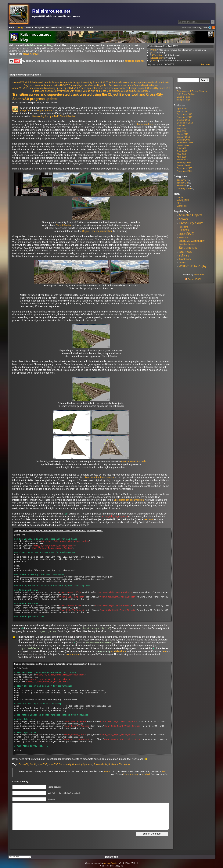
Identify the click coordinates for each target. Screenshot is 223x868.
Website (154, 61)
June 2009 (182, 151)
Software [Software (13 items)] (184, 256)
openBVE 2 (182, 183)
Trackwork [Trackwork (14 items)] (185, 259)
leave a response (131, 775)
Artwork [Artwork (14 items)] (183, 219)
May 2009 (182, 154)
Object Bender (45, 111)
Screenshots (100, 765)
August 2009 (183, 145)
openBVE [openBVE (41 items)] (186, 234)
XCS (153, 53)
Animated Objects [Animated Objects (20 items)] (191, 215)
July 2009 (182, 148)
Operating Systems (82, 765)
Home (12, 28)
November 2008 (185, 171)
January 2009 (183, 165)
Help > (70, 28)
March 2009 (183, 160)
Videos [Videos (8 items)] (182, 263)
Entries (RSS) (193, 279)
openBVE (42, 765)
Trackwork (125, 765)
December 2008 (185, 168)
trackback (146, 775)
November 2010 (185, 117)
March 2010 (183, 134)
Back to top (111, 858)
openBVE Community (60, 765)
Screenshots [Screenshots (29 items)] (188, 248)
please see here (144, 124)
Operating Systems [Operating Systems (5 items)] (187, 244)
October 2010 (183, 120)
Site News (182, 186)
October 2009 (183, 140)
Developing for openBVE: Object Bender (54, 116)
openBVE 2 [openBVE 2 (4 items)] (183, 238)
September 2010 (185, 123)
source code (73, 655)
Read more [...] (207, 64)
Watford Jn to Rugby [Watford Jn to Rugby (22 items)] (193, 266)
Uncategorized (184, 188)
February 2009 (184, 162)
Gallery (29, 28)
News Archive (31, 54)
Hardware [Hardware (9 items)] (184, 230)
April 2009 (182, 157)
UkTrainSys (156, 55)
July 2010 (182, 126)
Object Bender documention (97, 231)
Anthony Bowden (111, 864)
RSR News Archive (186, 94)
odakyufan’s (25, 111)
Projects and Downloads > (50, 28)
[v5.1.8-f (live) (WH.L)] (128, 864)
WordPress (182, 206)
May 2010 (182, 128)
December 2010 (185, 114)
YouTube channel (134, 61)
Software (113, 765)
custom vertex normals (134, 462)
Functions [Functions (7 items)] (183, 227)
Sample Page (183, 97)
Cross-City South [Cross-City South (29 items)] (191, 223)
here (164, 652)
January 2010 (183, 137)
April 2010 (182, 131)
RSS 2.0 (165, 772)
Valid (183, 200)
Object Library (157, 58)
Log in (180, 197)
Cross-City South (27, 765)
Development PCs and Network (192, 91)
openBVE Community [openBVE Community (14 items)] (192, 241)
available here (119, 652)
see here (148, 519)
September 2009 (185, 143)
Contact (88, 28)
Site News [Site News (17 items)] (185, 252)
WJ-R (153, 50)
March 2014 (183, 111)
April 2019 (182, 109)
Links (79, 28)
